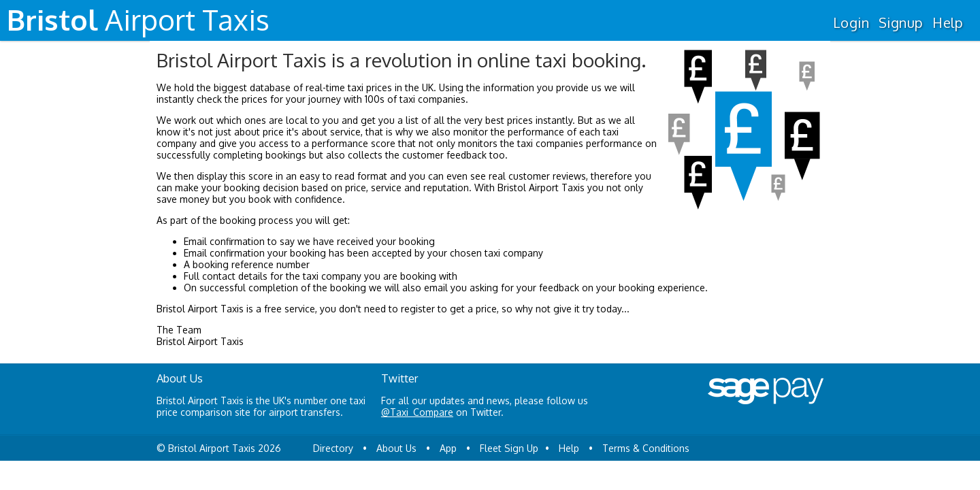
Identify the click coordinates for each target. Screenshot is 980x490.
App (448, 448)
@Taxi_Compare (417, 412)
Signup (901, 22)
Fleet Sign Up (509, 448)
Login (851, 22)
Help (948, 22)
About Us (396, 448)
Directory (333, 448)
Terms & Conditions (646, 448)
